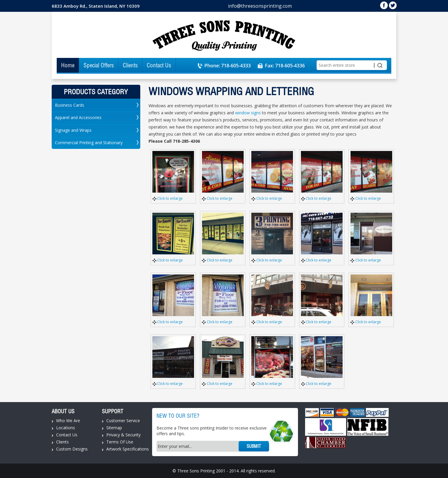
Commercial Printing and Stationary (89, 143)
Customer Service (123, 421)
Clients (130, 65)
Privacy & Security (123, 435)
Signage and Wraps (73, 130)
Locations (66, 428)
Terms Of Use (120, 442)
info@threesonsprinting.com (260, 6)
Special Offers (99, 65)
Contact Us (159, 65)
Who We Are (68, 421)
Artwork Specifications (128, 449)
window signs (248, 113)
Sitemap (114, 428)
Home (68, 65)
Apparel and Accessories (78, 117)
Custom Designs (72, 449)
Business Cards (70, 105)
